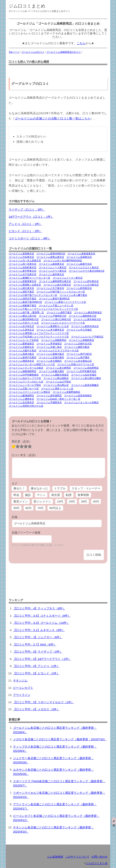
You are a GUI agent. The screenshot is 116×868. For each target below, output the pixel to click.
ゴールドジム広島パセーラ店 (24, 389)
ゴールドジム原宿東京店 (21, 254)
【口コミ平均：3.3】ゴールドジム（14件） (41, 623)
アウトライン (22, 695)
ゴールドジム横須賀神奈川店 (24, 319)
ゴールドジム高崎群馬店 (54, 340)
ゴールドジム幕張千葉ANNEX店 (25, 302)
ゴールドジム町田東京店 (79, 288)
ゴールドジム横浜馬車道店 (88, 312)
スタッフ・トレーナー (86, 488)
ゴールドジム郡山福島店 (56, 378)
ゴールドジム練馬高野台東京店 (55, 281)
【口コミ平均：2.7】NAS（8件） (35, 644)
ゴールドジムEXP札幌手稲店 (81, 371)
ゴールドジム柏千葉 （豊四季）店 (26, 312)
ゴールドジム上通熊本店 (21, 399)
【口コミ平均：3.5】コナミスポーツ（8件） (42, 616)
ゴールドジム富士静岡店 (58, 368)
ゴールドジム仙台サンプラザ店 (25, 378)
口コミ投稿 (94, 555)
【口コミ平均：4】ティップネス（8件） (39, 608)
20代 (72, 501)
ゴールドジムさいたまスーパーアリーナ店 (63, 323)
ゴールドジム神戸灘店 (78, 357)
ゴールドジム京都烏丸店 (21, 347)
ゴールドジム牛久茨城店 (79, 330)
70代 (40, 508)
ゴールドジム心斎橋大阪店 (50, 354)
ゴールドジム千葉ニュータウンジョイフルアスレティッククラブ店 (43, 309)
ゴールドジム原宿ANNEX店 (51, 254)
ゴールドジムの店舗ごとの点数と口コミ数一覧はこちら (53, 118)
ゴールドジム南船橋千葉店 (23, 306)
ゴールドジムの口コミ (33, 52)
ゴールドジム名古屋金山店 (78, 361)
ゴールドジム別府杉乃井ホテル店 (26, 406)
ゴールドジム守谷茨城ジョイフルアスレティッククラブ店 (39, 337)
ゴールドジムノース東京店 (53, 267)
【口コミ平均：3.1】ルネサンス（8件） (39, 630)
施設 (28, 495)
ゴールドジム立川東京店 (86, 285)
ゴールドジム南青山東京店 (50, 257)
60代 (28, 508)
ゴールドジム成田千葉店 (59, 312)
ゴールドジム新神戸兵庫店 (23, 357)
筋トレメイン (42, 501)
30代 (84, 501)
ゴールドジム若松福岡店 (49, 396)
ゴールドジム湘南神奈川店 (83, 316)
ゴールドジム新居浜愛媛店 (85, 385)
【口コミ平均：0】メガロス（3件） (36, 709)
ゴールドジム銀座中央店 (79, 264)
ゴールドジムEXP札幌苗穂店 (24, 375)
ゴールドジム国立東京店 (21, 288)
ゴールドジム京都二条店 (49, 347)
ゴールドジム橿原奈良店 (21, 361)
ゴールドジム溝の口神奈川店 (56, 319)
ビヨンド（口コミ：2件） (25, 231)
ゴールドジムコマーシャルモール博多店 (29, 392)
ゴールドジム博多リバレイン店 (57, 389)
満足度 (22, 441)
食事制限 (83, 495)
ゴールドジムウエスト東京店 (84, 267)
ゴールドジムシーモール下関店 (25, 385)
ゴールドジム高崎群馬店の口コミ (64, 52)
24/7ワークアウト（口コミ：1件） (31, 217)
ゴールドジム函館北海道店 (55, 375)
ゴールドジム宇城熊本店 (49, 402)
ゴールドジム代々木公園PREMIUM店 (63, 261)
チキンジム (20, 680)
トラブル (60, 488)
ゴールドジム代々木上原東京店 (25, 261)
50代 (17, 508)
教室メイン (21, 501)
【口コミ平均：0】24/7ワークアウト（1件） (42, 659)
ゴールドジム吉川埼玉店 (21, 326)
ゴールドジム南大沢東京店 (57, 285)
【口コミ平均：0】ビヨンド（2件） (36, 673)
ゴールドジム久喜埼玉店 (21, 330)
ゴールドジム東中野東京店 (23, 271)
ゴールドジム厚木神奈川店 (87, 319)
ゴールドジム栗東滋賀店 (21, 344)
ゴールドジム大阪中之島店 (23, 351)
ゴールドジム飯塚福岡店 (21, 396)
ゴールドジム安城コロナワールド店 (76, 364)
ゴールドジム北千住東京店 (23, 274)
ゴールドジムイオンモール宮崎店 (81, 402)
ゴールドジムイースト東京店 (68, 278)
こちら (81, 43)
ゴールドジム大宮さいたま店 (24, 323)
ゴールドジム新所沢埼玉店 (85, 326)
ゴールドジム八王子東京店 (50, 288)
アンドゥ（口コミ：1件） (25, 224)
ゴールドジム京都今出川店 (78, 344)
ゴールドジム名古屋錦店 (49, 361)
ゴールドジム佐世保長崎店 (78, 396)
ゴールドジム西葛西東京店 (23, 281)
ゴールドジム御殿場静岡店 (23, 371)
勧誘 (69, 495)
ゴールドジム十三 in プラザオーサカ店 (59, 351)
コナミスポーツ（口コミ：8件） (30, 238)
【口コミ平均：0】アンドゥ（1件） (36, 666)
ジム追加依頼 (55, 857)
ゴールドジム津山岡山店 (56, 385)
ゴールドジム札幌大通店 (51, 371)
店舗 (14, 517)
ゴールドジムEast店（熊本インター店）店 (58, 399)
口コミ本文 (25, 455)
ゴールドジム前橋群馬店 (81, 340)
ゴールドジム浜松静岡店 (86, 368)
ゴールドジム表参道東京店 (81, 254)
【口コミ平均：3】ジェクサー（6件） (38, 637)
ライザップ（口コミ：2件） (27, 210)
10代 (60, 501)
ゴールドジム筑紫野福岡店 (66, 392)
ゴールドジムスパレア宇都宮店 (87, 337)
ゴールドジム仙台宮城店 (84, 375)
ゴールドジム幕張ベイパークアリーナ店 (65, 302)
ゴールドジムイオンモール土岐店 (26, 368)
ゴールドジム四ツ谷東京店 (23, 264)
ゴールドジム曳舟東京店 (51, 274)
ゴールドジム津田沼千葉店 (23, 299)
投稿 (114, 821)
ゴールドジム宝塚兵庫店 (51, 357)
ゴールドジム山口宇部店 (58, 382)
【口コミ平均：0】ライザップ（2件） (38, 652)
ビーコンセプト (23, 688)
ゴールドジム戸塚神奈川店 (53, 316)
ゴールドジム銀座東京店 (51, 264)
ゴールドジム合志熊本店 (21, 402)
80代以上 (55, 508)
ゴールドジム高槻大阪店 (21, 354)
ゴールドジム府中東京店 (86, 281)
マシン (41, 495)
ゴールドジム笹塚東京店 (79, 257)
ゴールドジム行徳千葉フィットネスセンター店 (61, 292)
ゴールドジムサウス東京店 (53, 271)
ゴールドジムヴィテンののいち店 (26, 382)
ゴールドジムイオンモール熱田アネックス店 (32, 364)
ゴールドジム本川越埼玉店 (50, 330)
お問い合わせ (99, 857)
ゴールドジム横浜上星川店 (23, 316)
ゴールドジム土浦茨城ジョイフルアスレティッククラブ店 (39, 333)
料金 (16, 495)
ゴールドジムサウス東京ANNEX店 (86, 271)
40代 (96, 501)
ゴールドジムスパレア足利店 (24, 340)
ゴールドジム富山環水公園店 (86, 378)
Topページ (14, 52)
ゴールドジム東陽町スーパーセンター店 (29, 278)
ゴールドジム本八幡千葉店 (73, 295)
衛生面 (56, 495)
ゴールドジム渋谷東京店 (21, 257)
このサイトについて (77, 857)
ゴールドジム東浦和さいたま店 (53, 326)
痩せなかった (39, 488)
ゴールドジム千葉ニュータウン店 (56, 306)
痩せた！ (19, 488)
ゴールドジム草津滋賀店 (49, 344)
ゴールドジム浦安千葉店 (21, 292)
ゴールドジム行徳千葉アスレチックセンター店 (33, 295)
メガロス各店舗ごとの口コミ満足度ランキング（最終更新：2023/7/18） (60, 739)
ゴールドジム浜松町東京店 (23, 267)
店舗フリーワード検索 (26, 533)
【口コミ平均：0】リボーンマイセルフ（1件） (44, 702)
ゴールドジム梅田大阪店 (77, 347)
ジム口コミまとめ (27, 6)
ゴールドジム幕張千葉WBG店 (54, 299)
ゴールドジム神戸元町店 (79, 354)
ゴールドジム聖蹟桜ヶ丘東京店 (25, 285)
